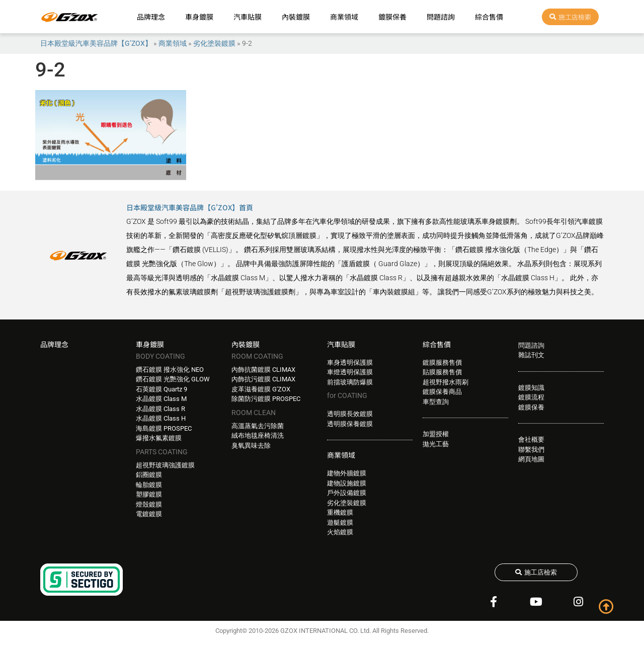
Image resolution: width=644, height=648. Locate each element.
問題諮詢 (441, 17)
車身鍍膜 (199, 17)
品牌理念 (151, 17)
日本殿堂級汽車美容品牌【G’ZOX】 (96, 43)
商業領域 (344, 17)
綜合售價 (489, 17)
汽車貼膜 (248, 17)
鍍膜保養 (392, 17)
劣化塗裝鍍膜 (214, 43)
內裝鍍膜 (296, 17)
